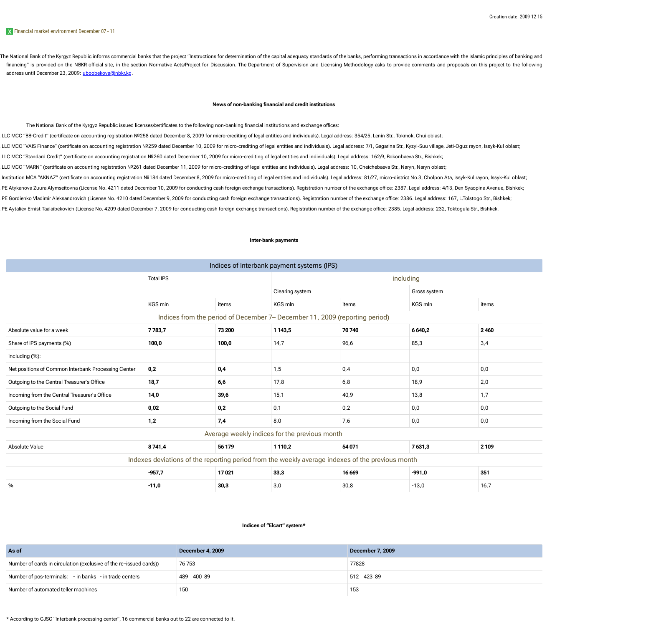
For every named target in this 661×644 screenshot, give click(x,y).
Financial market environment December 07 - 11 (65, 31)
